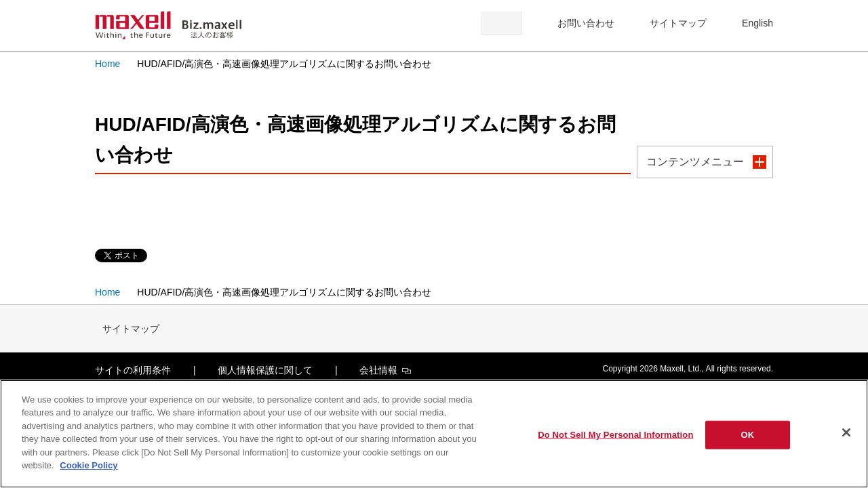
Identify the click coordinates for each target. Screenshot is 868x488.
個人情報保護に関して (265, 370)
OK (748, 435)
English (757, 23)
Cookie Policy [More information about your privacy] (88, 465)
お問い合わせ (586, 23)
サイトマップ (678, 23)
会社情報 (385, 370)
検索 (501, 23)
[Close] (846, 432)
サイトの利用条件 (133, 370)
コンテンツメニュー (695, 162)
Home (107, 64)
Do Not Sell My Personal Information (615, 435)
